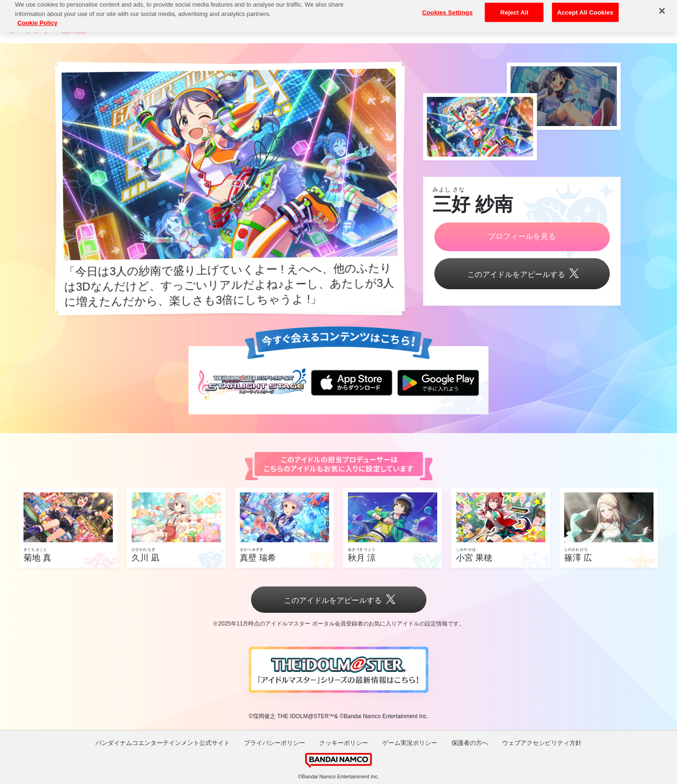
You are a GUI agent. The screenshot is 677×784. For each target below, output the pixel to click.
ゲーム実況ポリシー (410, 743)
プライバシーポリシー (275, 743)
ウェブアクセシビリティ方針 (542, 743)
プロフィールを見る (522, 236)
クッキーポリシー (344, 743)
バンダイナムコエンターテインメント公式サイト (163, 743)
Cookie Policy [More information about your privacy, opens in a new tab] (37, 15)
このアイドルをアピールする (522, 274)
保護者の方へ (470, 743)
